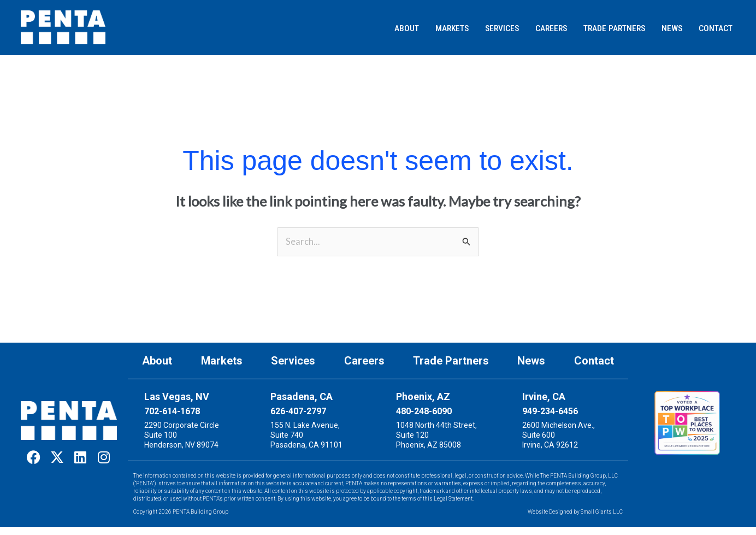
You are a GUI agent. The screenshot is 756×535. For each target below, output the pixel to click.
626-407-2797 (298, 412)
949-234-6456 (550, 412)
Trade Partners (451, 362)
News (531, 362)
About (157, 362)
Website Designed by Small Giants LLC (575, 512)
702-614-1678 (172, 412)
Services (293, 362)
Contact (594, 362)
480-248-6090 (424, 412)
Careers (364, 362)
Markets (222, 362)
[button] (337, 29)
